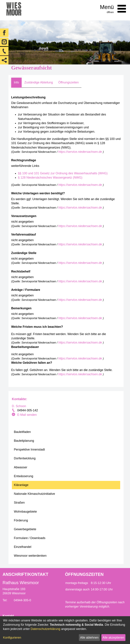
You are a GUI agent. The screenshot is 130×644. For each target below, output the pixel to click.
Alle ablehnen (89, 638)
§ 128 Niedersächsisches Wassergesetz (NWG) (50, 178)
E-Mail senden (27, 415)
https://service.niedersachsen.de (80, 152)
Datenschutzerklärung (45, 629)
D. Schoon (19, 406)
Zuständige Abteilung (39, 82)
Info (16, 82)
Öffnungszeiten (68, 82)
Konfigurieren (12, 638)
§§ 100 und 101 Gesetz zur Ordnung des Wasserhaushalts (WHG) (63, 173)
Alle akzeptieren (113, 638)
